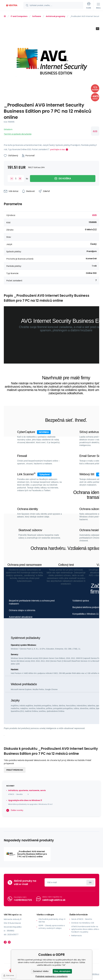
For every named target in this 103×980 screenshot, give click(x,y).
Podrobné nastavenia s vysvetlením (51, 976)
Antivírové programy (56, 16)
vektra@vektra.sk (54, 900)
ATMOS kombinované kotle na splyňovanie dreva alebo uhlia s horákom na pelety (85, 929)
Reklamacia (77, 936)
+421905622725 (23, 900)
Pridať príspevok (15, 770)
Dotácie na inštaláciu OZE (83, 923)
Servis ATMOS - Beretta (82, 919)
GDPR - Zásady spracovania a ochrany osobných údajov (52, 927)
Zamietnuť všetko (41, 971)
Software (37, 16)
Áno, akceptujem (62, 971)
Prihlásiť (90, 882)
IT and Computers (19, 16)
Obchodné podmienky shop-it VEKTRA (52, 920)
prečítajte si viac (58, 149)
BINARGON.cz (94, 974)
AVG (95, 131)
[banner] (12, 6)
